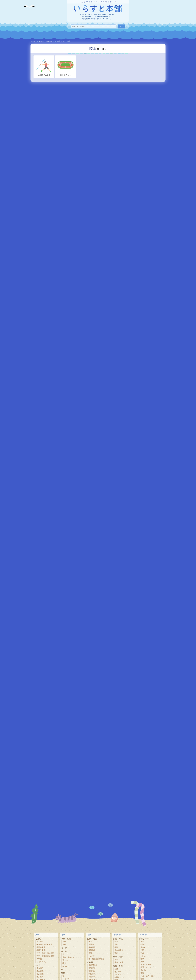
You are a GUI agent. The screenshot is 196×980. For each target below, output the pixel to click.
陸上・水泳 (61, 41)
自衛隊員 (92, 977)
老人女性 (40, 977)
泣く (64, 954)
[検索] (121, 26)
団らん (143, 947)
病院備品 (92, 950)
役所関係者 (93, 965)
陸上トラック (65, 67)
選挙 (116, 944)
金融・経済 (118, 957)
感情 (63, 935)
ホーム (33, 41)
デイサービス (120, 974)
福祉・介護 (118, 966)
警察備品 (92, 971)
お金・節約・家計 (147, 976)
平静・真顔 (66, 939)
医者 (90, 942)
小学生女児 (41, 950)
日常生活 (143, 935)
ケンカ (143, 956)
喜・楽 (64, 948)
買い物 (143, 970)
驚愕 (63, 973)
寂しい (65, 966)
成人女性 (40, 971)
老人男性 (40, 974)
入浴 (142, 950)
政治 (116, 953)
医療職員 (92, 947)
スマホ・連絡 (146, 965)
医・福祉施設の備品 (96, 959)
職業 (89, 935)
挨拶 (142, 942)
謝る (64, 963)
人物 (37, 935)
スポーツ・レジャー (46, 41)
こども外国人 (42, 962)
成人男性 (40, 968)
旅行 (142, 973)
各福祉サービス (121, 977)
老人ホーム (119, 972)
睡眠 (142, 959)
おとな (38, 965)
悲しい (65, 960)
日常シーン (144, 939)
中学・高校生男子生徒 (45, 953)
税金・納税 (119, 962)
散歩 (142, 953)
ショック (66, 979)
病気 (142, 962)
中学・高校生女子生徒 (45, 956)
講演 (116, 947)
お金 (116, 959)
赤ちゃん (40, 942)
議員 (116, 942)
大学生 (39, 959)
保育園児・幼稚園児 (44, 944)
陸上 (70, 41)
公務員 (90, 962)
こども (38, 939)
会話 (142, 944)
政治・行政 (118, 939)
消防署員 (92, 974)
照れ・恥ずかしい (69, 957)
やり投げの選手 (44, 67)
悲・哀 (64, 951)
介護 (116, 969)
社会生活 (117, 935)
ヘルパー (92, 956)
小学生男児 (41, 947)
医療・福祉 (92, 939)
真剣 (64, 944)
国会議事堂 (119, 950)
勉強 (142, 979)
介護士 (91, 953)
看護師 (91, 944)
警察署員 (92, 968)
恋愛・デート (146, 967)
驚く (64, 976)
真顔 (64, 942)
